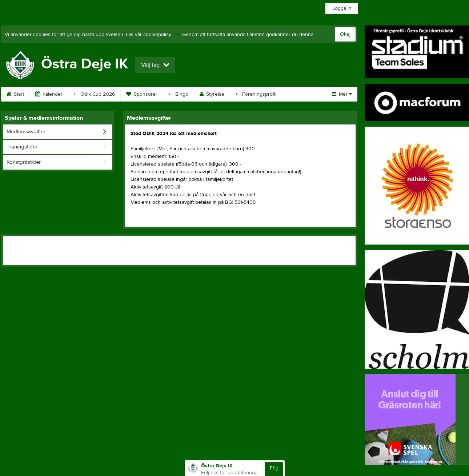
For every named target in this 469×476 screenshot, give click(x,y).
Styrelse (212, 94)
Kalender (49, 94)
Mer (342, 94)
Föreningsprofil (256, 94)
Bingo (179, 94)
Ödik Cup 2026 (94, 94)
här (176, 35)
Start (15, 94)
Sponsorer (142, 94)
